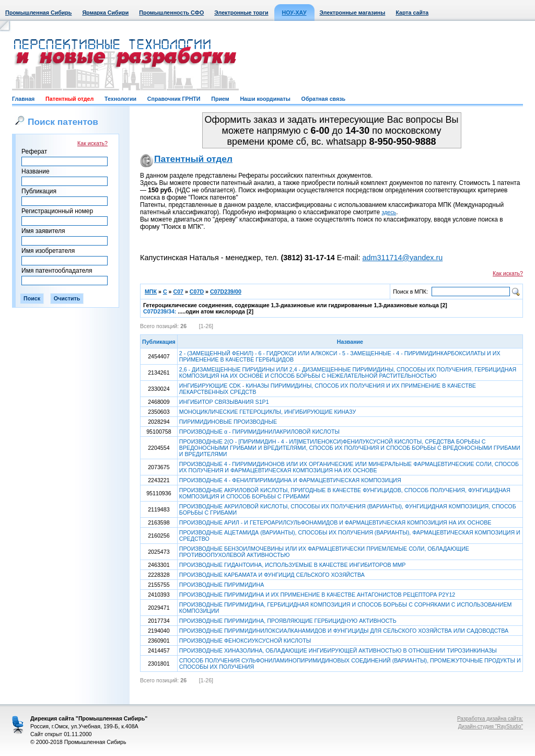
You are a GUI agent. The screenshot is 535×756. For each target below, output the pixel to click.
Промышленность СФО (171, 13)
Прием (220, 99)
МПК (151, 292)
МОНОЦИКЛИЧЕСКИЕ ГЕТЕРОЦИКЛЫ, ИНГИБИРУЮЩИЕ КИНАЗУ (267, 412)
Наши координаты (265, 99)
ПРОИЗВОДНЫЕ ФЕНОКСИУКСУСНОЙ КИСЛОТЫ (245, 641)
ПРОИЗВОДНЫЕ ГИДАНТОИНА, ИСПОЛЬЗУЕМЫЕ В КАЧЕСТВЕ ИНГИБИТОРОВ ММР (293, 565)
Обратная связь (323, 99)
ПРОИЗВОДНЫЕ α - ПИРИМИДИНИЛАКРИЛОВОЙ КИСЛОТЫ (259, 432)
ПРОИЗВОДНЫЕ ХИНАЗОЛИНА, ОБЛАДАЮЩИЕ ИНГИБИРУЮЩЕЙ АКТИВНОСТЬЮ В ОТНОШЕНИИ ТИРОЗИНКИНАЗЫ (338, 650)
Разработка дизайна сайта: (490, 719)
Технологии (120, 99)
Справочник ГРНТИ (174, 99)
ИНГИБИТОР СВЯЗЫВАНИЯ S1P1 (224, 402)
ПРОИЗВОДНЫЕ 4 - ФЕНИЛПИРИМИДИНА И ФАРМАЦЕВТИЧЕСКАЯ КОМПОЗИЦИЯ (290, 480)
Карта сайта (412, 13)
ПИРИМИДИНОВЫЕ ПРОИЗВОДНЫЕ (228, 422)
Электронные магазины (353, 13)
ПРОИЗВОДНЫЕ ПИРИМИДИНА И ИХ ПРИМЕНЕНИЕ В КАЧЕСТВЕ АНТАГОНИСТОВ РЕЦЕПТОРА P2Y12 (317, 595)
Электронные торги (241, 13)
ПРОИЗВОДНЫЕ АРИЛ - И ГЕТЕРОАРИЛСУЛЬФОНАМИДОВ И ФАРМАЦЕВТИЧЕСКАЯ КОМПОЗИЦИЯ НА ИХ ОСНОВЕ (335, 522)
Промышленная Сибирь (38, 13)
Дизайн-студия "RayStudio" (491, 726)
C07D (197, 292)
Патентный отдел (69, 99)
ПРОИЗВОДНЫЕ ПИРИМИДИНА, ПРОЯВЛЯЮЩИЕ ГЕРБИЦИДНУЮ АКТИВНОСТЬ (288, 621)
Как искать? (92, 143)
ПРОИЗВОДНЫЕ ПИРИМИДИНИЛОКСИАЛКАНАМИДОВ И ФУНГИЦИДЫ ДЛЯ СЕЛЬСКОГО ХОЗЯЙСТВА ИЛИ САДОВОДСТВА (344, 631)
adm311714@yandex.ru (402, 258)
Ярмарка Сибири (105, 13)
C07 (178, 292)
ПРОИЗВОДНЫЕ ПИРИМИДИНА (222, 585)
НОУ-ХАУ (294, 13)
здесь (389, 212)
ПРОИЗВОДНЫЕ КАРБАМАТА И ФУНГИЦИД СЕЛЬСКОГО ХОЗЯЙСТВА (272, 575)
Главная (23, 99)
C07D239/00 (226, 292)
